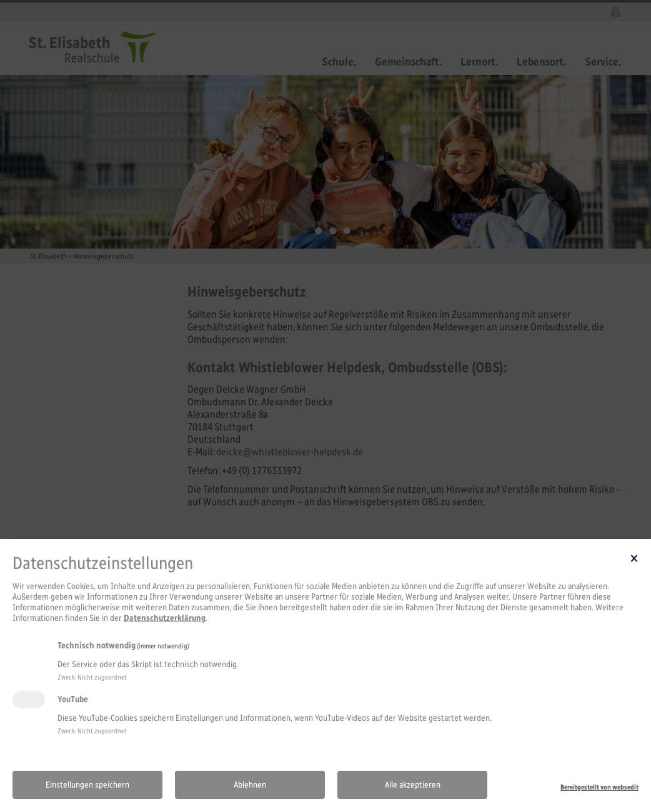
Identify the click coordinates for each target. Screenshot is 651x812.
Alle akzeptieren (413, 785)
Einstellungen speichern (87, 785)
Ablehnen (250, 785)
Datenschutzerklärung (165, 618)
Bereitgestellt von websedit (599, 787)
